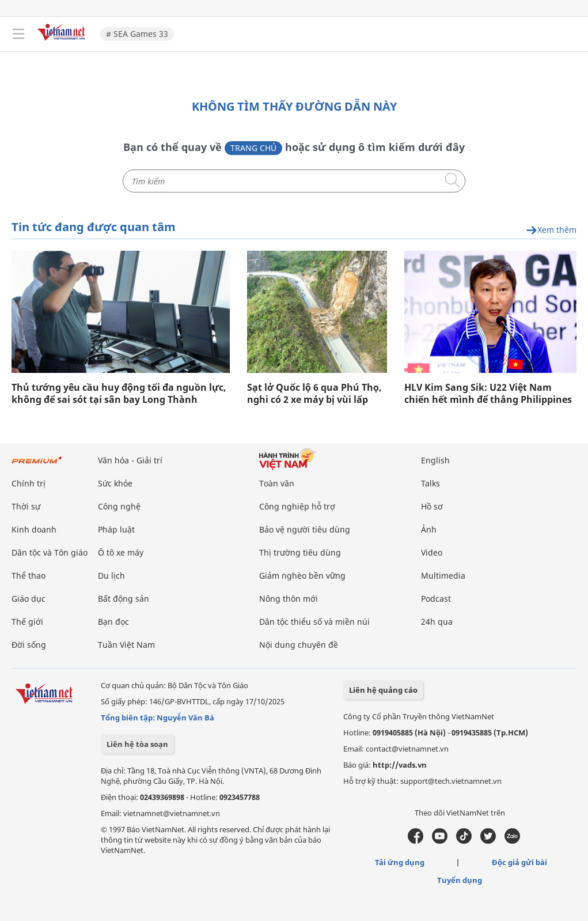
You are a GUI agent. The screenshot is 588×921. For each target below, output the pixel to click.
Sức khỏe (115, 483)
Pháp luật (116, 529)
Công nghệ (119, 506)
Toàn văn (277, 483)
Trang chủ (253, 148)
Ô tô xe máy (121, 552)
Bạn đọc (113, 622)
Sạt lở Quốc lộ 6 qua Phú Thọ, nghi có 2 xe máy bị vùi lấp (314, 394)
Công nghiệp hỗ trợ (297, 506)
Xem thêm (551, 230)
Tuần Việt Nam (126, 645)
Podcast (436, 599)
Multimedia (443, 575)
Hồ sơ (432, 506)
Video (432, 552)
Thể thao (29, 575)
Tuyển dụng (460, 880)
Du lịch (111, 575)
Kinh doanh (34, 529)
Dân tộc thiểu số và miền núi (314, 622)
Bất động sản (124, 599)
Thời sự (26, 506)
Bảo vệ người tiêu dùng (305, 529)
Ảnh (429, 529)
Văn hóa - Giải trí (130, 460)
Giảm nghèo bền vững (302, 575)
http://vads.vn (400, 765)
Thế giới (27, 622)
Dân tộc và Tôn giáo (50, 552)
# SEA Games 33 (137, 34)
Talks (430, 483)
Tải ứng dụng (400, 862)
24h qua (437, 622)
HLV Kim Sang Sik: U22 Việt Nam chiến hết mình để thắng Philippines (488, 394)
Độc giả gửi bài (519, 862)
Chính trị (29, 483)
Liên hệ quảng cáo (383, 690)
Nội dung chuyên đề (299, 645)
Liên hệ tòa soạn (137, 744)
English (435, 460)
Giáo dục (29, 599)
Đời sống (29, 645)
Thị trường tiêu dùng (300, 552)
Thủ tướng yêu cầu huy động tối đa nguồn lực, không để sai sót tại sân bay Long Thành (119, 394)
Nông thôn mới (289, 599)
